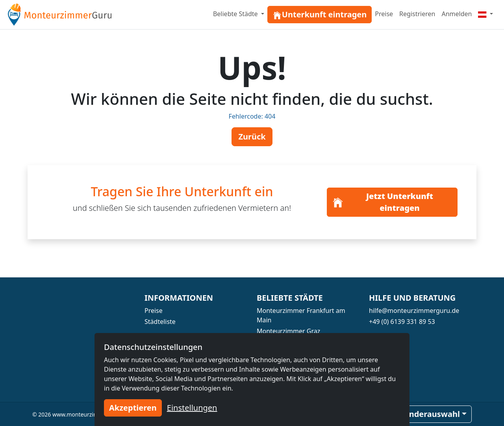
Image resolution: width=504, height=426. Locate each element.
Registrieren (417, 14)
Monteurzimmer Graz (288, 331)
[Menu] (485, 14)
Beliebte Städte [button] (236, 14)
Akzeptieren (133, 408)
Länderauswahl (430, 414)
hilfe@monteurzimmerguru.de (414, 311)
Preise (384, 14)
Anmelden (457, 14)
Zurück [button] (252, 137)
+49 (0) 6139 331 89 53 (402, 322)
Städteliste (160, 322)
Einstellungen (192, 408)
